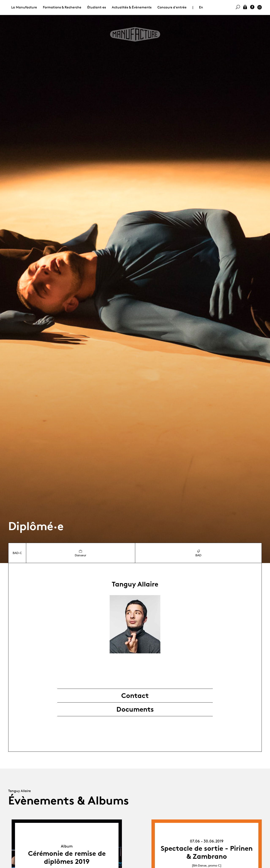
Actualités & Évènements (132, 7)
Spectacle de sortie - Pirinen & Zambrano (207, 852)
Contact (135, 696)
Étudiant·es (97, 7)
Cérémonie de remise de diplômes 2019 (67, 857)
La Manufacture (24, 7)
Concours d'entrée (172, 7)
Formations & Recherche (62, 7)
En (201, 7)
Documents (135, 709)
